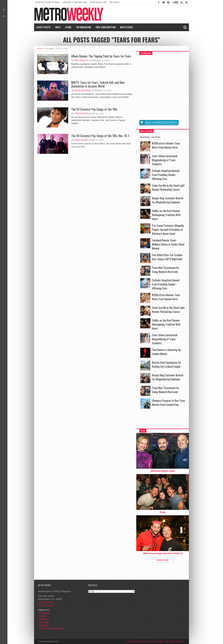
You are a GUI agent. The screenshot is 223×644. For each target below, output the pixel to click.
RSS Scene (58, 628)
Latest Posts (44, 27)
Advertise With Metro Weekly (48, 2)
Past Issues (115, 2)
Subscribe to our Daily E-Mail (75, 2)
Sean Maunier (81, 60)
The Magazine (83, 27)
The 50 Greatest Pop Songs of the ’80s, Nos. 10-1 (100, 136)
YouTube (44, 622)
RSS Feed (180, 641)
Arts (58, 27)
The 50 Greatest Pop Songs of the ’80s (94, 109)
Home (40, 48)
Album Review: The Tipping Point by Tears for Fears (101, 56)
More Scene (163, 560)
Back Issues (127, 27)
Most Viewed (145, 137)
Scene (68, 27)
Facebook (44, 613)
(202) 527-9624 (46, 602)
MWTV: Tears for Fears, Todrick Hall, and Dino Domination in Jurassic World (98, 84)
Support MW (169, 641)
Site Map (160, 641)
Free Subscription (106, 27)
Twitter (43, 616)
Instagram (44, 625)
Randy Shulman (82, 90)
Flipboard (44, 619)
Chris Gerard (81, 113)
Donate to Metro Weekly (135, 641)
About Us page (46, 605)
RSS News (45, 628)
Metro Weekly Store (98, 2)
